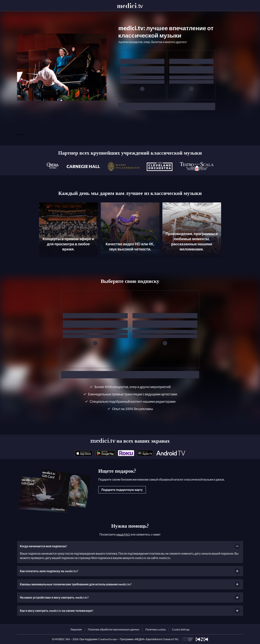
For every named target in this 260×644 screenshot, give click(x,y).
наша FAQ (123, 534)
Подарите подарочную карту (122, 490)
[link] (84, 453)
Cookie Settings (181, 629)
